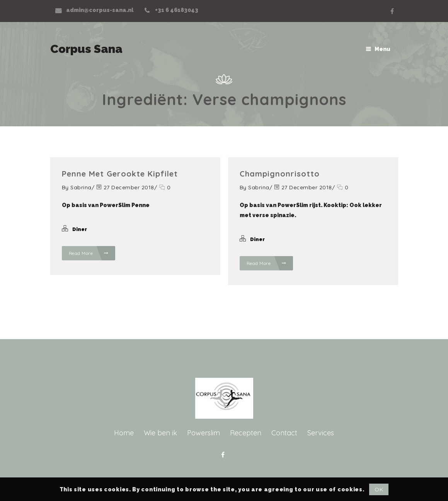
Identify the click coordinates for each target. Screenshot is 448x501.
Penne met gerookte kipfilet (120, 174)
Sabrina (81, 187)
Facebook (392, 11)
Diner (80, 229)
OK (379, 489)
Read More (89, 253)
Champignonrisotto (280, 174)
